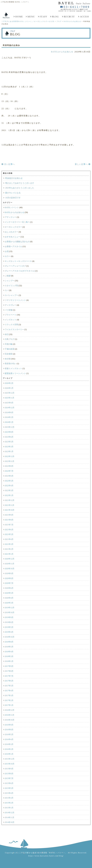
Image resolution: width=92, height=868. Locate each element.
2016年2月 (9, 749)
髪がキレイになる (13, 193)
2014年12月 (10, 813)
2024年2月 (9, 417)
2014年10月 (10, 822)
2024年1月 (9, 422)
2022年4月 (9, 486)
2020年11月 (10, 564)
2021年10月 (10, 510)
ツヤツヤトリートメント (15, 300)
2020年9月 (9, 573)
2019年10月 (10, 612)
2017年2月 (9, 700)
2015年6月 (9, 783)
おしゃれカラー (11, 232)
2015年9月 (9, 769)
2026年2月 (9, 383)
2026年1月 (9, 388)
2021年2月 (9, 549)
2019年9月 (9, 617)
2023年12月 (10, 427)
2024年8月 (9, 412)
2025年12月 (10, 393)
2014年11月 (10, 817)
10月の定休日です (13, 198)
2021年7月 (9, 525)
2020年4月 (9, 598)
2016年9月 (9, 725)
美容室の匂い (11, 364)
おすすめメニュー (12, 237)
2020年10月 (10, 569)
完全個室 (9, 354)
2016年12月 (10, 710)
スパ (7, 290)
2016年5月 (9, 734)
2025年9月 (9, 403)
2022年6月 (9, 476)
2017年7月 (9, 676)
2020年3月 (9, 603)
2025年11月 (10, 398)
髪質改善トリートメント (15, 373)
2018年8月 (9, 642)
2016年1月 (9, 754)
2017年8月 (9, 671)
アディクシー (11, 217)
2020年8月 (9, 578)
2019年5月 (9, 627)
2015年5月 (9, 788)
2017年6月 (9, 681)
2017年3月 (9, 695)
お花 (7, 251)
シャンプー (10, 281)
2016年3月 (9, 744)
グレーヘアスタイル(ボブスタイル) (20, 271)
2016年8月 (9, 730)
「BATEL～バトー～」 (57, 853)
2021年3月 (9, 544)
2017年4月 (9, 691)
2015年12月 (10, 759)
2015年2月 (9, 803)
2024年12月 (10, 408)
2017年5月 (9, 686)
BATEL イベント (12, 207)
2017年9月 (9, 666)
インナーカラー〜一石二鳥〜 (17, 222)
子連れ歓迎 (10, 349)
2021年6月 (9, 530)
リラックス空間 (11, 325)
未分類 (8, 359)
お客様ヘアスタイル (13, 246)
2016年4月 (9, 739)
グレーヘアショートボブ (15, 266)
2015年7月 (9, 778)
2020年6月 (9, 588)
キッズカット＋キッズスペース (18, 261)
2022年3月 (9, 490)
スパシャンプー (11, 295)
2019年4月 (9, 632)
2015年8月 (9, 774)
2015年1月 (9, 808)
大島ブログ (10, 339)
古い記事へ (8, 164)
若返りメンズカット (13, 368)
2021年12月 (10, 500)
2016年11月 (10, 715)
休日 (7, 334)
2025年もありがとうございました (20, 188)
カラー (8, 256)
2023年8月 (9, 432)
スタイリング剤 (11, 286)
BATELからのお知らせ (62, 52)
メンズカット (11, 320)
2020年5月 (9, 593)
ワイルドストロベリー (14, 329)
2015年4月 (9, 793)
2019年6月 (9, 622)
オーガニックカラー (13, 227)
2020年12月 (10, 559)
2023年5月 (9, 442)
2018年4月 (9, 652)
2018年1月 (9, 661)
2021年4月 (9, 539)
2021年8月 (9, 520)
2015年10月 (10, 764)
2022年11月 (10, 461)
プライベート (11, 315)
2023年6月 (9, 437)
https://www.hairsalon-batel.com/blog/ (46, 856)
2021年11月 (10, 505)
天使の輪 (9, 344)
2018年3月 (9, 656)
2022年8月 (9, 466)
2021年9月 (9, 515)
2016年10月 (10, 720)
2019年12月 (10, 608)
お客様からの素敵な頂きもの (17, 242)
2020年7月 (9, 583)
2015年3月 (9, 798)
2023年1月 (9, 451)
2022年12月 (10, 456)
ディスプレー (11, 305)
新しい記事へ (83, 164)
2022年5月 (9, 481)
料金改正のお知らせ (14, 178)
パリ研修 (9, 310)
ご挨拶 (8, 276)
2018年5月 (9, 647)
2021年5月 (9, 534)
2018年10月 (10, 637)
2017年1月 (9, 705)
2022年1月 (9, 495)
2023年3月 (9, 447)
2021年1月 (9, 554)
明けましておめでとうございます (20, 183)
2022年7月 (9, 471)
